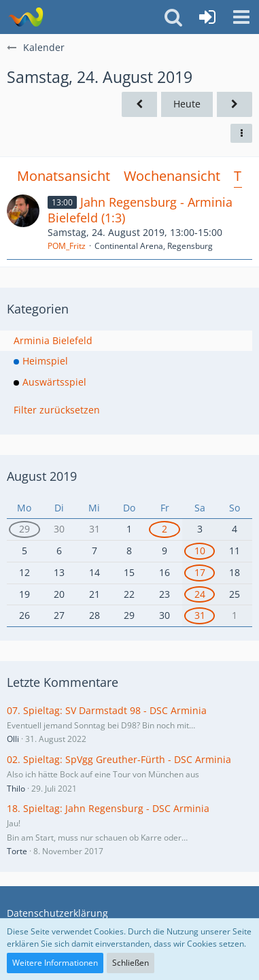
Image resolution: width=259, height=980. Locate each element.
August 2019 (42, 476)
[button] (241, 17)
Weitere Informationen (55, 963)
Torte (17, 851)
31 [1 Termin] (200, 615)
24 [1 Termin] (200, 594)
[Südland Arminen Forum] (25, 17)
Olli (13, 739)
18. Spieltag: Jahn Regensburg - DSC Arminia (108, 808)
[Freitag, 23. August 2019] (139, 104)
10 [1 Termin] (200, 551)
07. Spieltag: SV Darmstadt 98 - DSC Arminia (107, 710)
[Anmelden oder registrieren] (207, 17)
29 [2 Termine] (24, 529)
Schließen (131, 963)
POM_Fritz (67, 246)
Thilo (16, 789)
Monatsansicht (64, 176)
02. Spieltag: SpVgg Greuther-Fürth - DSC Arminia (119, 759)
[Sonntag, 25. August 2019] (235, 104)
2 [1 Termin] (165, 529)
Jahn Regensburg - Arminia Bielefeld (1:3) (140, 210)
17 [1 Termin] (200, 572)
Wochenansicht (172, 176)
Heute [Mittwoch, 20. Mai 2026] (187, 104)
